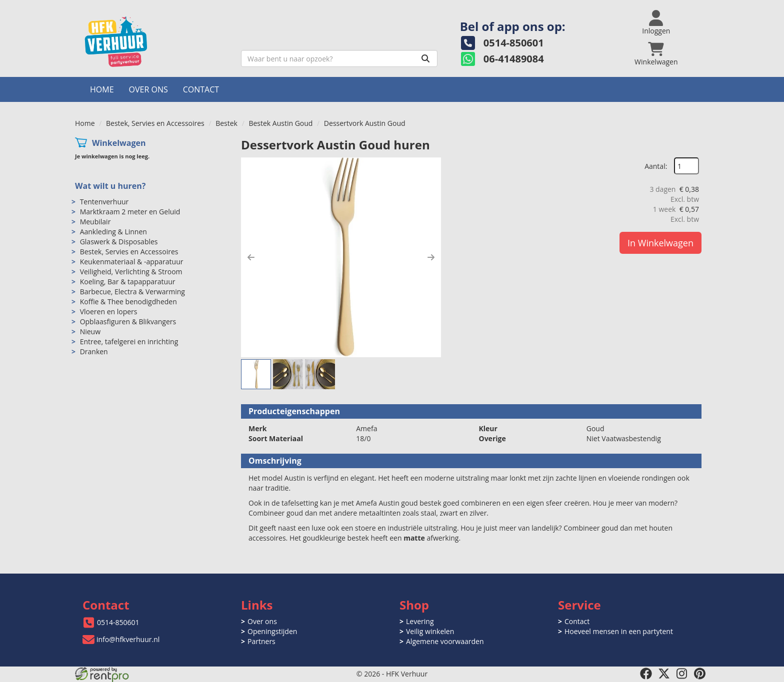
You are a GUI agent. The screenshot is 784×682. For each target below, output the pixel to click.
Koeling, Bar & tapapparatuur (128, 282)
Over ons (148, 89)
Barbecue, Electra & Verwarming (132, 292)
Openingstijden (272, 631)
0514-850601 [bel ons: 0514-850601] (118, 622)
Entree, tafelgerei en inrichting (129, 341)
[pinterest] (700, 674)
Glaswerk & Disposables (119, 242)
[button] (251, 257)
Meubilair (95, 222)
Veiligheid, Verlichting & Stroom (131, 272)
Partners (261, 641)
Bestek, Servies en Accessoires (155, 123)
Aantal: (656, 166)
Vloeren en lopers (109, 312)
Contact (201, 89)
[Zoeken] (425, 58)
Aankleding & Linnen (113, 232)
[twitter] (664, 674)
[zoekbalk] (339, 58)
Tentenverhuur (104, 202)
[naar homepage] (154, 42)
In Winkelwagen (660, 243)
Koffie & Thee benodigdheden (128, 302)
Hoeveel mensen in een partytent (619, 631)
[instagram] (682, 674)
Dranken (94, 351)
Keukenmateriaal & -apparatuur (132, 262)
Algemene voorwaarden (445, 641)
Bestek (226, 123)
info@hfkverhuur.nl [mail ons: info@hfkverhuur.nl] (128, 639)
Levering (420, 621)
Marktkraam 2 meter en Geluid (130, 212)
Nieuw (90, 332)
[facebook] (646, 674)
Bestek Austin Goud (280, 123)
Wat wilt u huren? (110, 186)
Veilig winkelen (430, 631)
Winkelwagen (119, 143)
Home (102, 89)
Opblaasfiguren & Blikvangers (128, 322)
